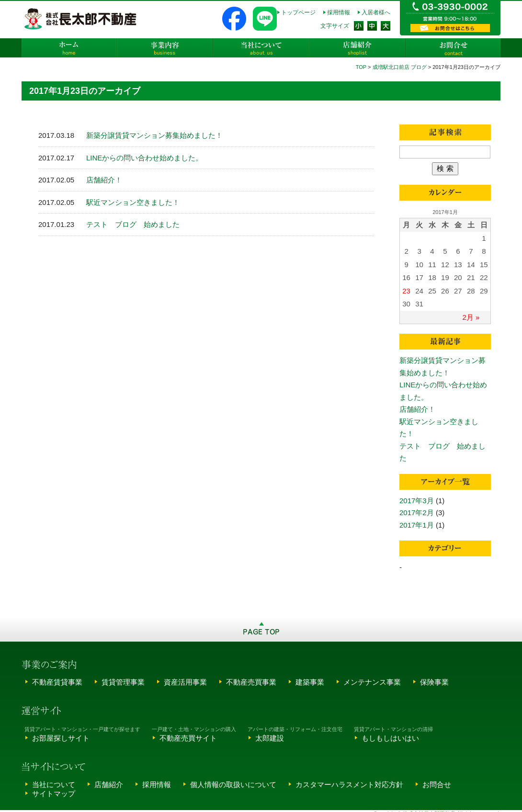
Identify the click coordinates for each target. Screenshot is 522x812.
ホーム (69, 48)
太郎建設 (270, 738)
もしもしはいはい (390, 738)
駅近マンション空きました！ (133, 202)
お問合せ (453, 48)
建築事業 (310, 682)
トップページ (298, 12)
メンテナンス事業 (372, 682)
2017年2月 (417, 513)
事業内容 (165, 48)
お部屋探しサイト (61, 738)
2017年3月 (417, 501)
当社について (261, 48)
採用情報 (339, 12)
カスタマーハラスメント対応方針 (349, 784)
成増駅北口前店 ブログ (400, 67)
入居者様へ (376, 12)
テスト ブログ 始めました (133, 224)
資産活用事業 (185, 682)
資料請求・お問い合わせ (450, 28)
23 (406, 291)
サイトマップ (54, 794)
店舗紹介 (357, 48)
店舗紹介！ (104, 180)
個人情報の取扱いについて (233, 784)
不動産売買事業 (251, 682)
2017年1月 (417, 525)
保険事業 (434, 682)
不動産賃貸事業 (57, 682)
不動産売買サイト (188, 738)
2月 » (471, 317)
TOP (361, 67)
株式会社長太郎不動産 (81, 19)
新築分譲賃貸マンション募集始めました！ (154, 135)
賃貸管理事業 (123, 682)
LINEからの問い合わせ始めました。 (144, 158)
